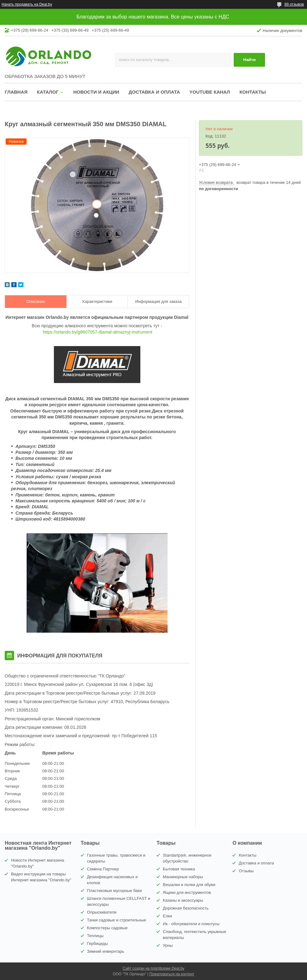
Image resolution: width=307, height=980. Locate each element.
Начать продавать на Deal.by (27, 4)
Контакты (252, 92)
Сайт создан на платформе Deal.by (154, 968)
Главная (16, 92)
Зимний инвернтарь (106, 951)
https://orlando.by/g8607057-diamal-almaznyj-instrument (98, 332)
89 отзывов (294, 4)
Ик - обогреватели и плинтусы (191, 924)
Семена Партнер (103, 869)
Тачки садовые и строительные (117, 920)
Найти (249, 60)
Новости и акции (96, 92)
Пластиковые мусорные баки (114, 891)
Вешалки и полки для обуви (189, 885)
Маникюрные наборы (183, 877)
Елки (167, 916)
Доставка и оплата (154, 92)
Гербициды (98, 944)
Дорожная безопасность (186, 908)
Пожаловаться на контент (172, 974)
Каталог (48, 92)
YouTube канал (210, 92)
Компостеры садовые (107, 928)
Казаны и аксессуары (183, 900)
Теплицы (95, 936)
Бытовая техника (179, 869)
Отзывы (246, 871)
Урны (168, 945)
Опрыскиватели (102, 912)
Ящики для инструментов (187, 892)
